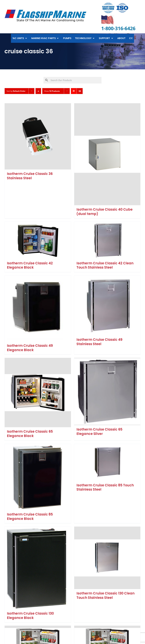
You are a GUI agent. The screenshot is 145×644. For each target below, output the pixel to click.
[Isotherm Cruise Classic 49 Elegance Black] (38, 308)
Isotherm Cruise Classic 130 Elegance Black (30, 616)
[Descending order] (38, 91)
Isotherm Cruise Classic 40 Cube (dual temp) (105, 212)
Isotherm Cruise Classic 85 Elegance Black (30, 517)
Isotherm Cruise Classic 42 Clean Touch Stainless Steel (105, 265)
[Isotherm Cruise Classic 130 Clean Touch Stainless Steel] (107, 558)
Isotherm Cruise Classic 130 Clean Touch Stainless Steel (105, 596)
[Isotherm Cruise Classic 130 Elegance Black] (38, 568)
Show (52, 91)
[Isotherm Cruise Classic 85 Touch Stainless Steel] (107, 462)
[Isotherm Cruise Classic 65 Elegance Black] (38, 393)
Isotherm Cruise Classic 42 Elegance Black (30, 265)
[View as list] (80, 91)
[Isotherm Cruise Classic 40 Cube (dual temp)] (107, 154)
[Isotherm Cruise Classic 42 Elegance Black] (38, 240)
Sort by (16, 91)
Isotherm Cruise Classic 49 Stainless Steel (99, 342)
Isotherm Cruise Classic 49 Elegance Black (30, 348)
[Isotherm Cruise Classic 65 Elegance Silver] (107, 392)
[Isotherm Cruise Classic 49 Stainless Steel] (107, 305)
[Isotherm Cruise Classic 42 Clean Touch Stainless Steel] (107, 240)
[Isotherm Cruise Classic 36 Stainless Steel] (38, 136)
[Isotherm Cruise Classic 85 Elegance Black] (38, 477)
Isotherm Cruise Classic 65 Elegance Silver (99, 432)
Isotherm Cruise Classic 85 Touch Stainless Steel (105, 487)
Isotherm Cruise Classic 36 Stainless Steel (30, 176)
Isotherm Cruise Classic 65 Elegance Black (30, 434)
